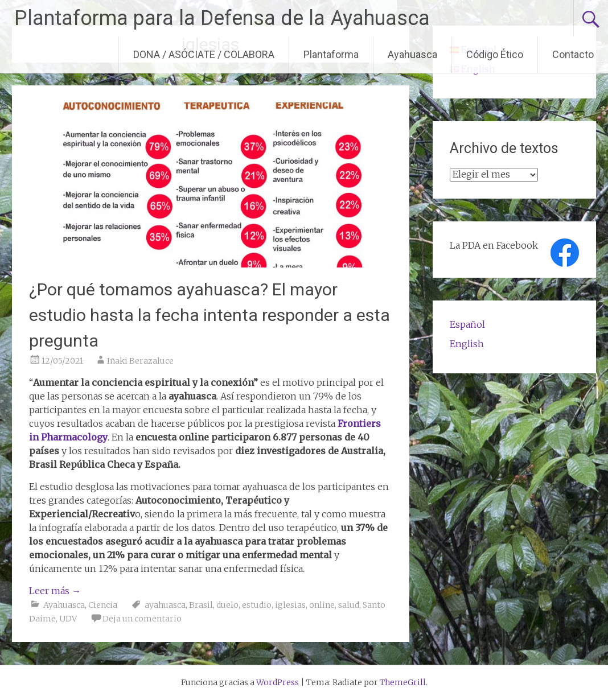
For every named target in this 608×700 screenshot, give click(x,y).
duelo (227, 605)
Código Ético (495, 54)
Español (467, 324)
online (322, 605)
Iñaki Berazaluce (140, 361)
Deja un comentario (142, 619)
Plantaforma (331, 54)
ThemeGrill (403, 682)
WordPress (278, 682)
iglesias (290, 605)
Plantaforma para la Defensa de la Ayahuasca (222, 18)
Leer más (55, 591)
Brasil (201, 605)
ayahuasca (165, 605)
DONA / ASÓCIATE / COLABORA (204, 54)
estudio (257, 605)
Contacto (573, 54)
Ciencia (103, 605)
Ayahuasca (412, 54)
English (467, 344)
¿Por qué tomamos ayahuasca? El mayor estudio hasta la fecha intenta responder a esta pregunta (209, 315)
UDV (68, 619)
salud (349, 605)
